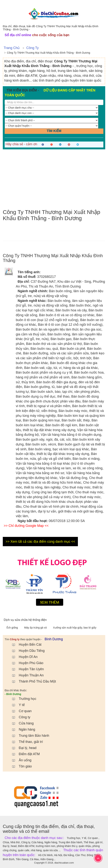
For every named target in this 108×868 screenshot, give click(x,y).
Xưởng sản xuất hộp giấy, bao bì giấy (75, 628)
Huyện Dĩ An (23, 657)
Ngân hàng (22, 729)
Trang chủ (12, 48)
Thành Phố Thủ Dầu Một (32, 681)
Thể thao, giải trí (26, 742)
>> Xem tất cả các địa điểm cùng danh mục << (40, 542)
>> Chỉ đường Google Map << (26, 526)
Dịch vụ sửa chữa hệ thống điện (25, 620)
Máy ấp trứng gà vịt (36, 628)
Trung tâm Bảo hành (29, 736)
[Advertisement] (54, 179)
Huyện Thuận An (26, 675)
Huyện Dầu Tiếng (26, 651)
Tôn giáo (20, 766)
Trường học (22, 699)
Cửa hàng (21, 723)
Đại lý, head (22, 748)
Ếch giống (13, 628)
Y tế (17, 705)
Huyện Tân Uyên (26, 669)
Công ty (32, 48)
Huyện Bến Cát (25, 645)
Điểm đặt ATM (24, 754)
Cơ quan (20, 711)
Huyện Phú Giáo (26, 663)
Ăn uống (20, 760)
